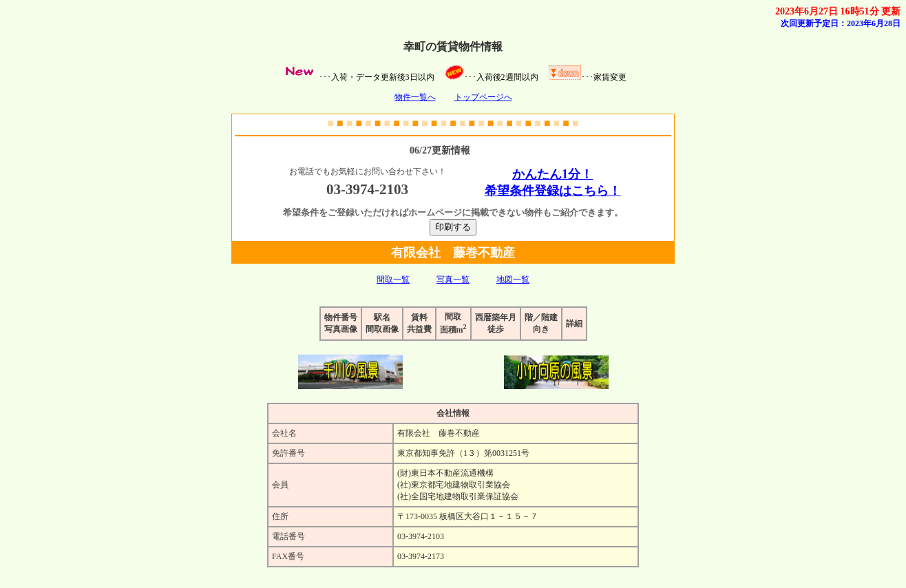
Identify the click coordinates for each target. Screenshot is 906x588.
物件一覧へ (415, 97)
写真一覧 (453, 280)
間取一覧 (393, 280)
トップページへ (483, 97)
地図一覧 (513, 280)
